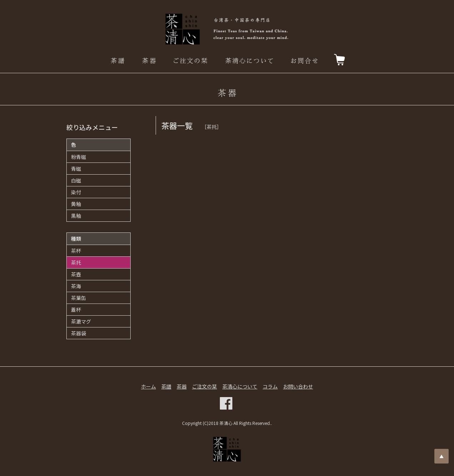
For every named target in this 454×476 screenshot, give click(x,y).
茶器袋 (79, 333)
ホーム (148, 386)
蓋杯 (76, 310)
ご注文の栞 (205, 386)
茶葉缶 (79, 298)
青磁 (76, 169)
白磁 (76, 180)
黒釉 (76, 216)
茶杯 (76, 251)
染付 (76, 192)
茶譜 (166, 386)
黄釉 (76, 204)
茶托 (76, 262)
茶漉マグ (81, 321)
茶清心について (240, 386)
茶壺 (76, 274)
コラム (270, 386)
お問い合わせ (298, 386)
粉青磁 (79, 157)
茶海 (76, 286)
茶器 (182, 386)
